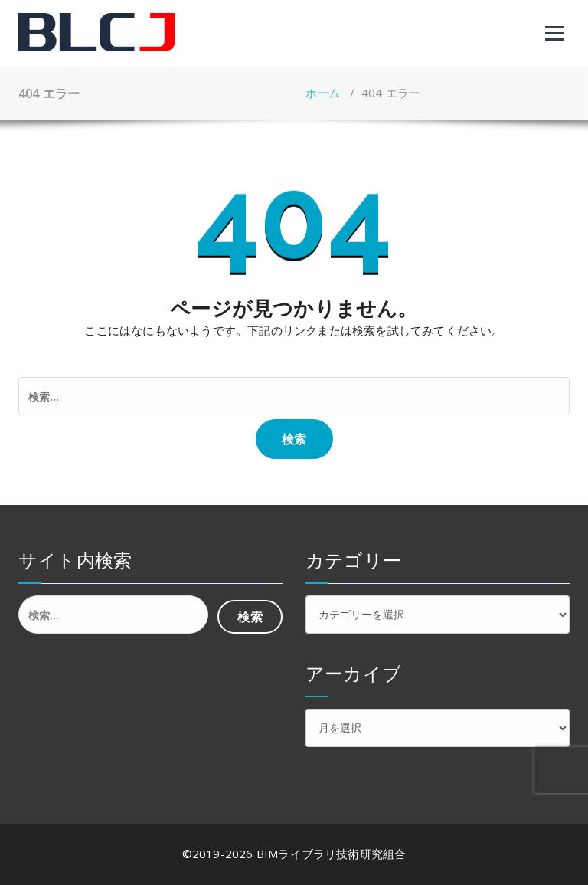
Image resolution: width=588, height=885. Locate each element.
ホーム (323, 93)
